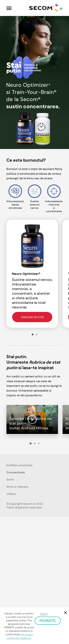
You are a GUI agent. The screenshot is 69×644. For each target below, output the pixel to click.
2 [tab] (37, 334)
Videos (11, 494)
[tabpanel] (34, 274)
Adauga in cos (32, 317)
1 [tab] (33, 334)
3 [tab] (39, 443)
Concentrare (16, 472)
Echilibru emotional (19, 465)
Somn (10, 480)
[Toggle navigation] (9, 8)
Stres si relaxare (17, 487)
